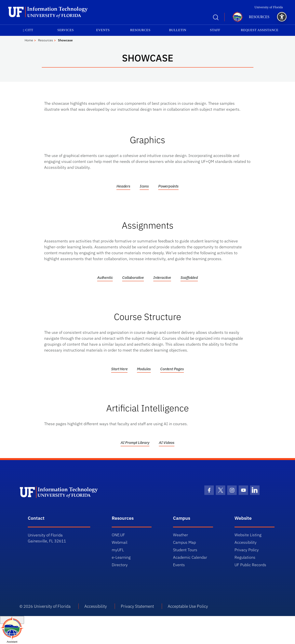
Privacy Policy (247, 550)
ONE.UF (118, 535)
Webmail (120, 542)
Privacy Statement (137, 606)
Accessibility (246, 542)
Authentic (105, 277)
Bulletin (178, 30)
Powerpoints (168, 186)
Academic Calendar (190, 557)
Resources (140, 30)
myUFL (118, 550)
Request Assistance (260, 30)
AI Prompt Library (135, 443)
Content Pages (172, 369)
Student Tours (185, 550)
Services (66, 30)
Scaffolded (189, 277)
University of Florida (269, 7)
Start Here (119, 369)
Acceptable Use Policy (188, 606)
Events (103, 30)
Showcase (65, 40)
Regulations (245, 557)
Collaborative (133, 277)
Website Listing (248, 535)
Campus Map (184, 542)
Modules (144, 369)
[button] (282, 17)
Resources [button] (259, 17)
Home (29, 40)
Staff (215, 30)
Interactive (162, 277)
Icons (144, 186)
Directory (120, 565)
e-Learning (121, 557)
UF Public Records (250, 565)
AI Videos (167, 443)
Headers (123, 186)
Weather (181, 535)
